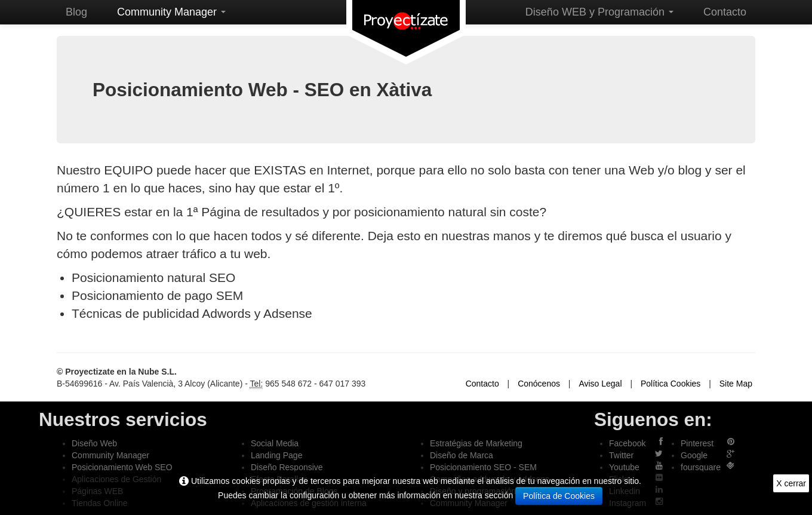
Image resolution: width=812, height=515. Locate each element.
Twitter (621, 455)
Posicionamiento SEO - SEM (483, 467)
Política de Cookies (559, 496)
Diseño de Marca (462, 455)
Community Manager (171, 12)
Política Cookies (670, 384)
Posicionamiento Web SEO (122, 467)
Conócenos (539, 384)
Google (694, 455)
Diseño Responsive (287, 467)
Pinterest (697, 443)
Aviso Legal (600, 384)
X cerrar (791, 483)
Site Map (736, 384)
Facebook (627, 443)
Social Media (275, 443)
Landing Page (276, 455)
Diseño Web (94, 443)
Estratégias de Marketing (476, 443)
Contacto (725, 12)
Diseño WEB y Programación (599, 12)
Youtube (624, 467)
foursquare (701, 467)
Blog (76, 12)
